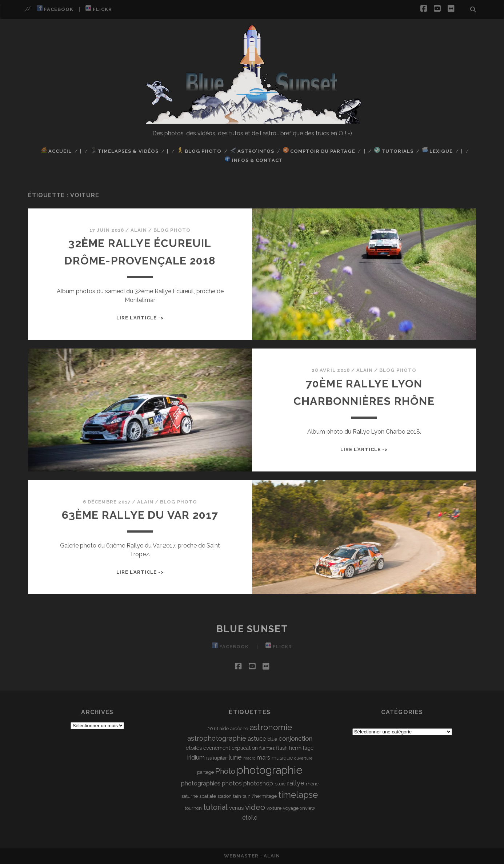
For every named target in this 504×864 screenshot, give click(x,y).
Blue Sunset (252, 629)
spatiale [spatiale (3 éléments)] (208, 796)
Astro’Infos (252, 150)
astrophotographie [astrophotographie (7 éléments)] (217, 738)
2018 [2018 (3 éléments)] (213, 728)
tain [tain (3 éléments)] (237, 796)
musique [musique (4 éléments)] (282, 758)
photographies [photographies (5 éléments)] (201, 783)
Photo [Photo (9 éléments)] (225, 771)
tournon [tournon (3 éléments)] (193, 808)
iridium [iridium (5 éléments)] (196, 758)
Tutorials (394, 150)
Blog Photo (199, 150)
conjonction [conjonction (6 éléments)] (295, 738)
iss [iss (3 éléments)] (209, 758)
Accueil (56, 150)
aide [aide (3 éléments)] (224, 728)
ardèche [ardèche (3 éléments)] (239, 728)
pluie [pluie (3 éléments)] (280, 784)
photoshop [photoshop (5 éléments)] (258, 783)
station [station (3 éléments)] (225, 796)
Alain (139, 230)
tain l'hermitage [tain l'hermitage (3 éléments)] (260, 796)
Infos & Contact (254, 160)
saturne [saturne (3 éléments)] (190, 796)
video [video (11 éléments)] (255, 807)
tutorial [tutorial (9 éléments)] (215, 807)
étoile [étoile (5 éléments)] (250, 818)
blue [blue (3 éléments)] (272, 739)
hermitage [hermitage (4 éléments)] (301, 748)
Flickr (99, 9)
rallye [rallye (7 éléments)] (296, 783)
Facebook (55, 9)
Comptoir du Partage (319, 150)
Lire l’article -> (140, 318)
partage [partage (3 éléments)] (205, 772)
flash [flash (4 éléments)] (282, 748)
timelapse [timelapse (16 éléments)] (298, 795)
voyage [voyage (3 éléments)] (291, 808)
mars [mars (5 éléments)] (263, 758)
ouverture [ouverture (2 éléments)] (303, 758)
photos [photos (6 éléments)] (232, 783)
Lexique (437, 150)
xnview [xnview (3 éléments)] (307, 808)
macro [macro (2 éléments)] (249, 758)
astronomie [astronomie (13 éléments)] (271, 727)
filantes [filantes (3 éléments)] (267, 748)
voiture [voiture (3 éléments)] (274, 808)
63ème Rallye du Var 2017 (140, 515)
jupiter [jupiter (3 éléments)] (220, 758)
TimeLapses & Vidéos (125, 150)
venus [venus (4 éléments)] (236, 808)
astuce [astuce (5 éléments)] (257, 739)
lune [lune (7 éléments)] (235, 757)
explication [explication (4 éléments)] (245, 748)
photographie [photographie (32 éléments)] (270, 770)
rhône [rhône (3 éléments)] (312, 784)
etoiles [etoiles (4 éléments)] (194, 748)
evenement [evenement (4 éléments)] (217, 748)
